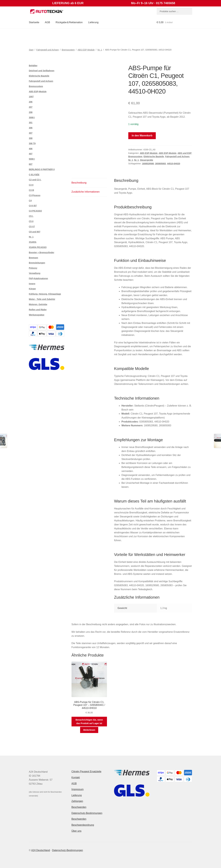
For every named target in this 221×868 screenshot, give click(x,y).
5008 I (32, 159)
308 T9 (32, 143)
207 (31, 107)
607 (31, 164)
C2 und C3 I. (35, 180)
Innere (32, 284)
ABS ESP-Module (86, 50)
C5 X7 (32, 227)
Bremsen (33, 258)
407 (31, 154)
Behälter (33, 66)
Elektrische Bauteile (154, 156)
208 (31, 112)
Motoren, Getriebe (38, 304)
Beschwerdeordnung (83, 825)
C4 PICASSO (35, 211)
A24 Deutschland (41, 850)
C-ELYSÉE (34, 175)
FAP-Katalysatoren (38, 278)
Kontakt (76, 777)
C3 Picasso (35, 195)
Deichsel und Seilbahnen (42, 71)
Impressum (78, 789)
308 (31, 138)
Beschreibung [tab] (79, 183)
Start (31, 50)
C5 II (31, 221)
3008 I (32, 117)
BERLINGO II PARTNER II (42, 169)
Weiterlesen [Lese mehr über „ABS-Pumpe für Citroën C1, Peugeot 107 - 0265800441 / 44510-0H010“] (89, 730)
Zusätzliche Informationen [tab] (86, 192)
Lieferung (93, 22)
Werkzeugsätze (37, 315)
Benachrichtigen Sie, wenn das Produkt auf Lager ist (89, 722)
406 (31, 149)
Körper (32, 289)
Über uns (77, 831)
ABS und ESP (185, 153)
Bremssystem (68, 50)
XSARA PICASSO (38, 247)
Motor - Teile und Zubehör (42, 299)
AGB (47, 22)
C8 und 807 (35, 232)
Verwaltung (35, 273)
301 (31, 123)
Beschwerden (79, 807)
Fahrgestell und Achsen (48, 50)
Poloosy (33, 268)
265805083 (161, 164)
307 (31, 133)
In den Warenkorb (142, 136)
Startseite (34, 22)
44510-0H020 (174, 164)
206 (31, 102)
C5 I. (31, 216)
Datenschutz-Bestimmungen (87, 813)
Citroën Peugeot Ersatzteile (86, 771)
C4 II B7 (33, 206)
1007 (31, 97)
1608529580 (148, 164)
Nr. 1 (100, 50)
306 (31, 128)
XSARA (33, 242)
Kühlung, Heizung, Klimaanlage (45, 294)
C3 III (31, 190)
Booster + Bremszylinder (42, 252)
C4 (30, 201)
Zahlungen (77, 801)
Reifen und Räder (38, 310)
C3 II (31, 185)
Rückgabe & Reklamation (69, 22)
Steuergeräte (147, 160)
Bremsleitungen (37, 263)
